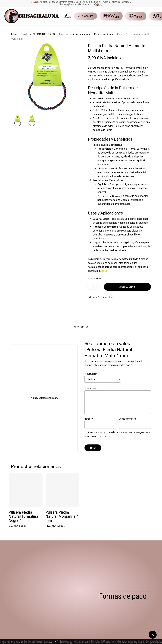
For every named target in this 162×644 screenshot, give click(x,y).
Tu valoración (91, 389)
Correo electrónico (128, 419)
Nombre (89, 419)
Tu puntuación (91, 374)
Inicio (14, 34)
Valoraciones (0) (81, 327)
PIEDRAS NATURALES (44, 34)
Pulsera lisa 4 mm (104, 34)
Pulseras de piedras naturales (75, 34)
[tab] (81, 327)
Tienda (25, 34)
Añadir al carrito (127, 287)
